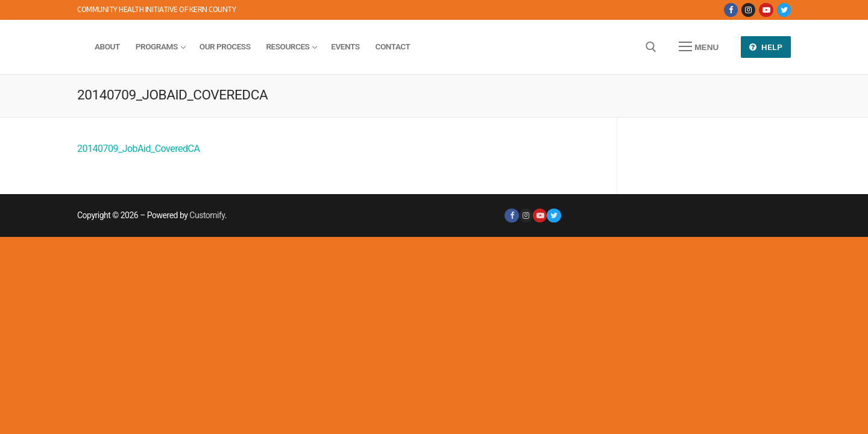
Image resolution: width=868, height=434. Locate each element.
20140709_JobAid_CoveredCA (138, 149)
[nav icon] (699, 47)
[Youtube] (766, 10)
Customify (207, 215)
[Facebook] (731, 10)
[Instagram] (748, 10)
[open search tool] (651, 47)
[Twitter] (784, 10)
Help (766, 47)
